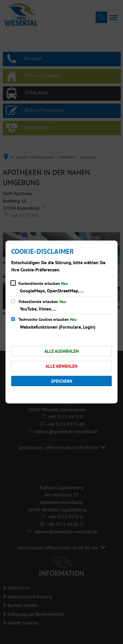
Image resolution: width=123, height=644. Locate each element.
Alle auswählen (61, 351)
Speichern (62, 381)
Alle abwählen (61, 366)
